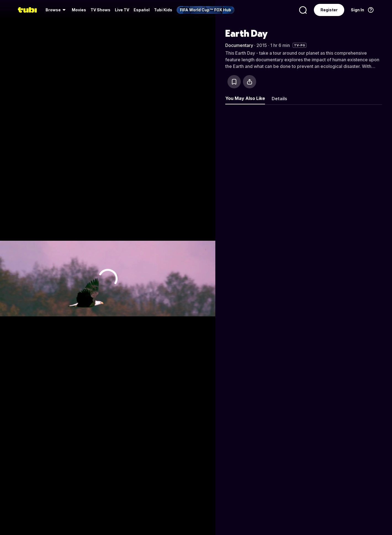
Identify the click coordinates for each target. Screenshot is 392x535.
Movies (79, 10)
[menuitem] (56, 10)
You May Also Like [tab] (245, 98)
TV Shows (100, 10)
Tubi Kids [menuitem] (163, 10)
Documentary (239, 45)
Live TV (122, 10)
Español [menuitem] (142, 10)
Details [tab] (279, 99)
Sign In (357, 10)
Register (329, 10)
